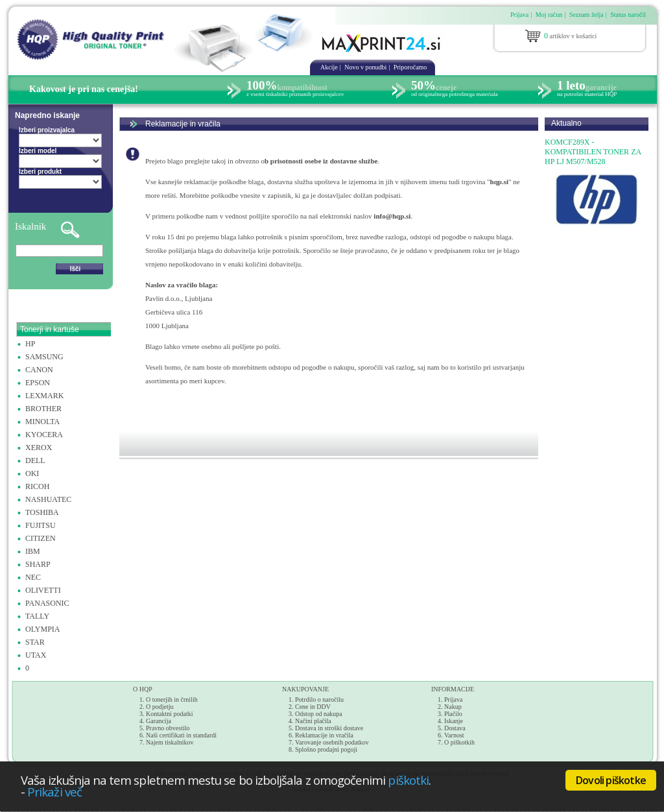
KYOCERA (44, 435)
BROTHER (43, 409)
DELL (35, 460)
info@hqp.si (392, 216)
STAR (35, 642)
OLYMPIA (42, 629)
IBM (33, 551)
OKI (32, 473)
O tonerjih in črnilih (172, 699)
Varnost (454, 735)
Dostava (455, 728)
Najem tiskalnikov (170, 742)
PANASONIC (47, 603)
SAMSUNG (44, 357)
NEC (33, 577)
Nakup (453, 707)
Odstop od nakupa (319, 714)
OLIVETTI (43, 590)
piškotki (408, 780)
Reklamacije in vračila (183, 124)
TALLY (37, 616)
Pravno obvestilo (168, 728)
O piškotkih (459, 742)
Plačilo (453, 714)
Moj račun (549, 15)
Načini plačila (313, 721)
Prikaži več (54, 792)
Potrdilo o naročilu (319, 699)
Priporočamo (410, 67)
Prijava (519, 15)
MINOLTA (42, 422)
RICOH (37, 486)
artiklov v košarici (570, 36)
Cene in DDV (313, 707)
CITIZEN (41, 538)
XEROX (39, 448)
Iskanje (454, 721)
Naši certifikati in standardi (181, 735)
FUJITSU (41, 525)
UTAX (36, 655)
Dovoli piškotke (611, 780)
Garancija (159, 721)
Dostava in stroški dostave (329, 728)
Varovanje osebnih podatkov (332, 742)
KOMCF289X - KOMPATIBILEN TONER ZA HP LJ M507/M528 (593, 152)
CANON (39, 370)
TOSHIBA (42, 512)
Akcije (329, 67)
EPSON (38, 383)
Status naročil (628, 15)
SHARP (38, 564)
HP (30, 344)
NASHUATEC (48, 499)
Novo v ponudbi (365, 67)
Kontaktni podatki (170, 714)
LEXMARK (44, 396)
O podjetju (160, 707)
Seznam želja (587, 15)
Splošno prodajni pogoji (326, 749)
